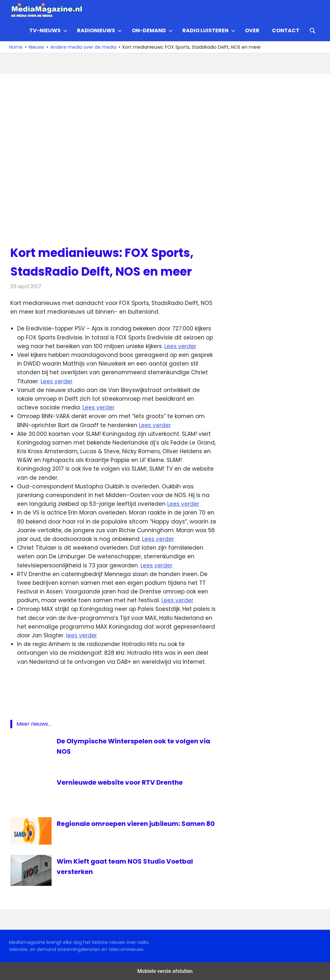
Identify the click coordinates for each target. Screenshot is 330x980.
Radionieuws (99, 30)
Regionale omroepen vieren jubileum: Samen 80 (136, 824)
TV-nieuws (48, 30)
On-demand (152, 30)
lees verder (82, 635)
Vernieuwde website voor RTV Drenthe (120, 782)
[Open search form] (313, 30)
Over (252, 30)
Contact (286, 30)
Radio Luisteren (209, 30)
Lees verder (180, 346)
